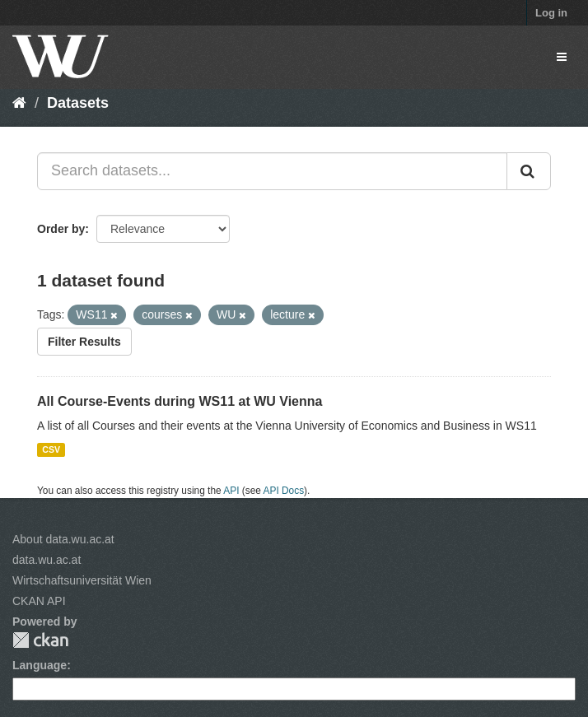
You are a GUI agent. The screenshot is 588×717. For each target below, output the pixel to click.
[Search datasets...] (272, 171)
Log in (551, 13)
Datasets (78, 103)
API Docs (284, 491)
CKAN (40, 640)
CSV (51, 449)
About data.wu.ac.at (63, 539)
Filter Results (84, 342)
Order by (61, 229)
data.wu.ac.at (47, 560)
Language (40, 665)
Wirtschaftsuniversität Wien (82, 580)
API (231, 491)
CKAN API (39, 601)
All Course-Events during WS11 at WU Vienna (180, 401)
